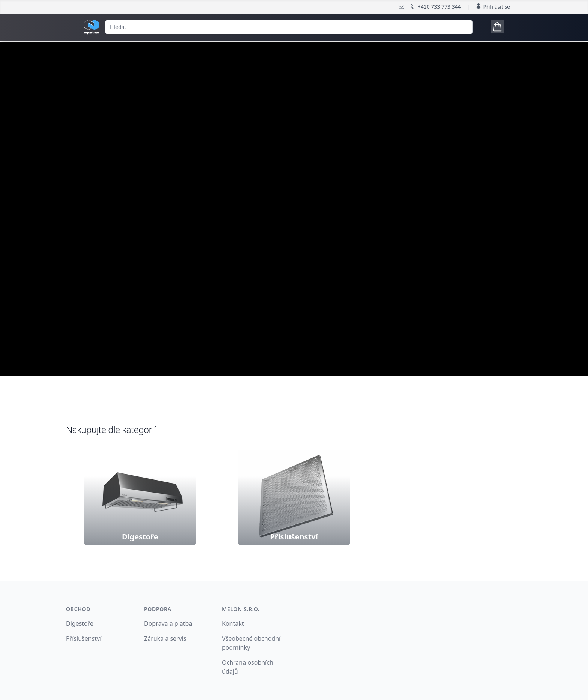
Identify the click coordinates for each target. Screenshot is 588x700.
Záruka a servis (165, 638)
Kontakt (233, 623)
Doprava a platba (168, 623)
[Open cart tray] (497, 27)
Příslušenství (84, 638)
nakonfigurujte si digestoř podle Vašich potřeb (294, 243)
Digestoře (80, 623)
